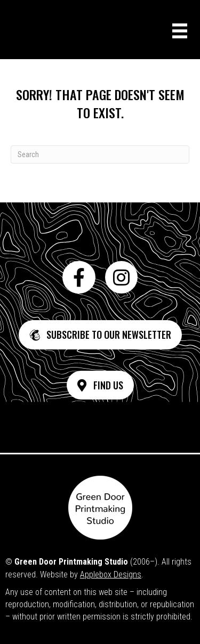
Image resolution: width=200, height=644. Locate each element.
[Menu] (180, 31)
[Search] (100, 154)
